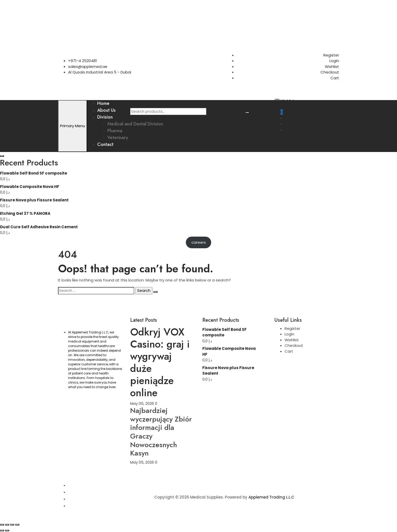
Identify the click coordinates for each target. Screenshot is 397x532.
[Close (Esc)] (17, 525)
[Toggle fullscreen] (7, 525)
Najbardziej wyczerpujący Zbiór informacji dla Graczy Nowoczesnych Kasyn (161, 432)
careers (199, 242)
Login (334, 61)
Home (103, 103)
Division (105, 117)
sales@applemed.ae (88, 66)
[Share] (12, 525)
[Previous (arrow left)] (2, 530)
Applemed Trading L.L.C (271, 497)
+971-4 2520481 (83, 61)
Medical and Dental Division (135, 124)
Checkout (330, 72)
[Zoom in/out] (2, 525)
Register (331, 55)
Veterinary (118, 138)
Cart (335, 78)
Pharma (115, 131)
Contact (105, 144)
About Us (106, 110)
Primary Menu (73, 126)
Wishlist (332, 66)
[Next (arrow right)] (7, 530)
